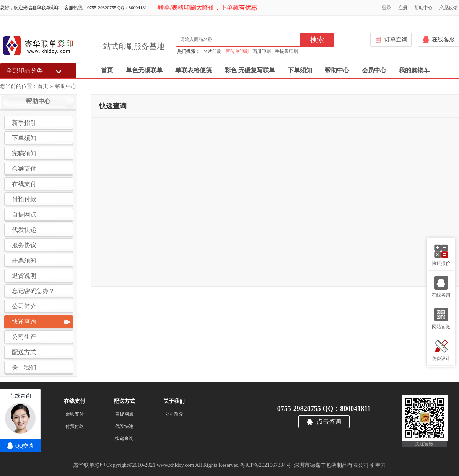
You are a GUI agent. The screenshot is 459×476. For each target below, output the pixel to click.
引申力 (378, 465)
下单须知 (300, 70)
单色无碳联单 (144, 70)
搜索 (317, 40)
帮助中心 (423, 8)
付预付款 (75, 426)
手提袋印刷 (286, 51)
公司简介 (174, 414)
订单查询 (396, 39)
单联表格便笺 (194, 70)
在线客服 (443, 39)
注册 (403, 8)
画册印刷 (262, 51)
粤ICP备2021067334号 (265, 465)
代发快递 (124, 426)
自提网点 (124, 414)
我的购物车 (414, 70)
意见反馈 (449, 8)
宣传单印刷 (237, 51)
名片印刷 (212, 51)
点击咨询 (329, 421)
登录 (387, 8)
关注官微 (424, 444)
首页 (107, 70)
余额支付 (75, 414)
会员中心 (374, 70)
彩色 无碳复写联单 (250, 70)
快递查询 (124, 439)
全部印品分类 (24, 71)
